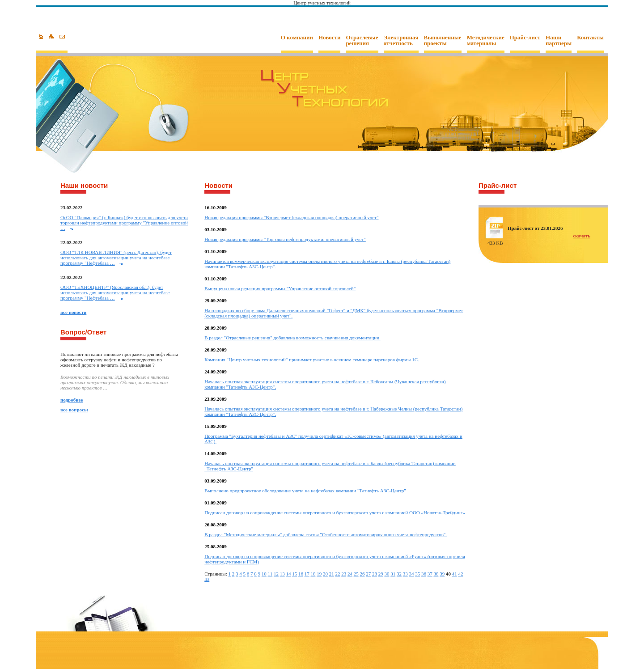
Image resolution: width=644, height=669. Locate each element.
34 (411, 574)
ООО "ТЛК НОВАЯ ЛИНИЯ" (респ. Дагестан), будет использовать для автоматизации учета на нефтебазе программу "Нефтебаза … (116, 258)
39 (442, 574)
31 (393, 574)
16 (301, 574)
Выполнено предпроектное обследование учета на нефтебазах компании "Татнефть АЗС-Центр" (305, 491)
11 (270, 574)
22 (337, 574)
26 (362, 574)
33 (405, 574)
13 (282, 574)
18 (313, 574)
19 (319, 574)
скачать (582, 236)
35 (417, 574)
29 (381, 574)
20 (325, 574)
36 (424, 574)
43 (207, 579)
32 (399, 574)
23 (344, 574)
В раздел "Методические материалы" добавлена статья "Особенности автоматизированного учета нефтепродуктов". (326, 534)
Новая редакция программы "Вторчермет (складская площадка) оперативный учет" (291, 217)
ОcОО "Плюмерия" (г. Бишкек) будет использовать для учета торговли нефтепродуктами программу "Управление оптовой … (124, 223)
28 (375, 574)
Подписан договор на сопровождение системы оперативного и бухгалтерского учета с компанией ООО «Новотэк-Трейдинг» (335, 512)
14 (288, 574)
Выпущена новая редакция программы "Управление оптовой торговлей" (280, 288)
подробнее (72, 400)
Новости (329, 38)
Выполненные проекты (443, 40)
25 (356, 574)
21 (332, 574)
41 (455, 574)
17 (307, 574)
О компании (297, 38)
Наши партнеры (559, 40)
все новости (73, 312)
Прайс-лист (525, 38)
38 (436, 574)
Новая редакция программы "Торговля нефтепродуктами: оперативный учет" (285, 239)
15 (294, 574)
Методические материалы (486, 40)
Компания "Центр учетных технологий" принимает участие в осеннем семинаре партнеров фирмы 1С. (312, 360)
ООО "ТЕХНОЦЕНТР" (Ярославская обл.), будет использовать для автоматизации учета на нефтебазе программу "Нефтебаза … (115, 292)
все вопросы (74, 410)
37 (430, 574)
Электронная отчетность (401, 40)
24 (350, 574)
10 (264, 574)
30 (387, 574)
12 (276, 574)
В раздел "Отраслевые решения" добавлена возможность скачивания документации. (292, 338)
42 (460, 574)
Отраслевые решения (362, 40)
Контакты (590, 38)
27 (368, 574)
